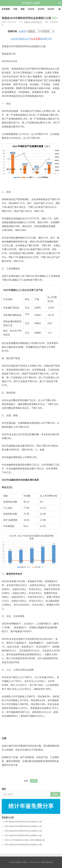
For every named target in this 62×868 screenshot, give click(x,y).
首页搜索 (6, 9)
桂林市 (23, 31)
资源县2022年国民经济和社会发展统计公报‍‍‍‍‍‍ (30, 18)
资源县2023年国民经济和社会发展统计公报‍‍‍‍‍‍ (23, 831)
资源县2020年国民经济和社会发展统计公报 (23, 845)
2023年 (51, 9)
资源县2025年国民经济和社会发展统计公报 (23, 822)
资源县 (34, 781)
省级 (23, 9)
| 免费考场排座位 (46, 862)
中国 (15, 9)
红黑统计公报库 (31, 3)
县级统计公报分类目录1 (33, 22)
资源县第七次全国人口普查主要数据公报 (25, 840)
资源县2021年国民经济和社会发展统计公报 (23, 835)
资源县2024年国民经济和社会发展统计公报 (23, 826)
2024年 (41, 9)
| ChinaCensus (34, 862)
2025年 (31, 9)
